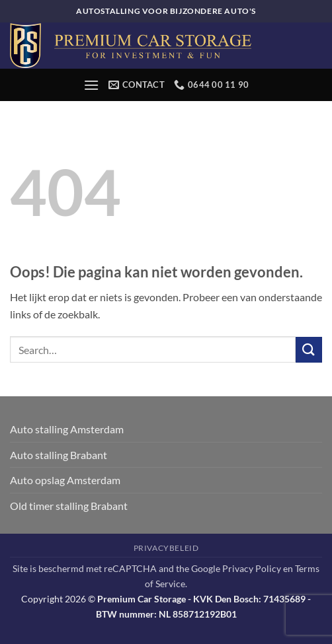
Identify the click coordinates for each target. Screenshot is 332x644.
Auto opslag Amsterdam (65, 480)
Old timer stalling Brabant (69, 506)
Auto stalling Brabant (59, 455)
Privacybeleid (166, 548)
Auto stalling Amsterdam (67, 429)
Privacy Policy (252, 568)
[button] (91, 85)
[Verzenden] (309, 350)
